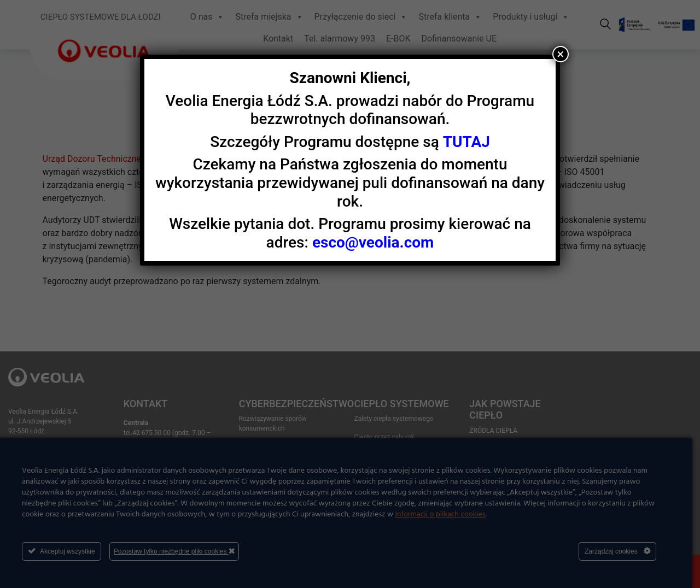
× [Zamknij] (561, 54)
